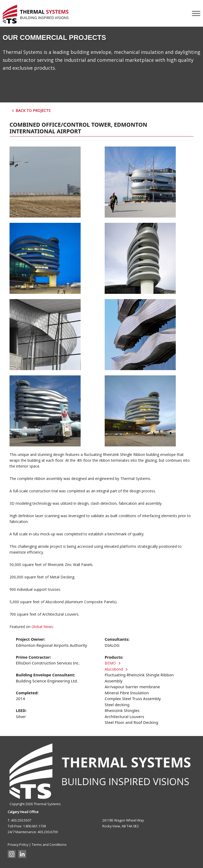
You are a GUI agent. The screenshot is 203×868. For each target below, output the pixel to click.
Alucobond (118, 669)
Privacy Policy (18, 845)
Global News (42, 627)
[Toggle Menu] (196, 13)
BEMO (114, 663)
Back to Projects (31, 110)
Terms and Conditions (49, 845)
